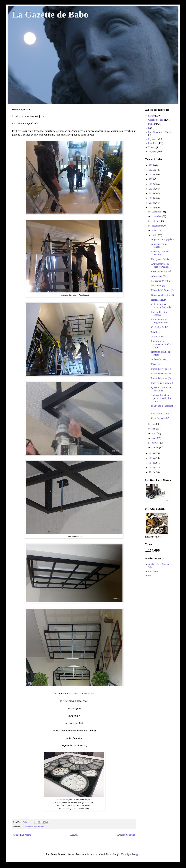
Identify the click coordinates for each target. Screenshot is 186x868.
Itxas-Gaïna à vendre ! (162, 383)
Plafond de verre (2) (161, 378)
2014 (152, 463)
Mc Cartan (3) (158, 286)
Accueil (74, 835)
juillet (155, 235)
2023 (152, 179)
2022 (152, 184)
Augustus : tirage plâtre (163, 239)
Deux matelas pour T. (162, 413)
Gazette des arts (30, 827)
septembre (157, 226)
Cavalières (156, 332)
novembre (157, 216)
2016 (152, 453)
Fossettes (156, 364)
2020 (152, 193)
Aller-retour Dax (159, 276)
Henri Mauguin (159, 300)
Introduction (154, 571)
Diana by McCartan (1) (162, 295)
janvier (155, 448)
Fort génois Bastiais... (162, 259)
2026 (152, 165)
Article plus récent (22, 835)
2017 (152, 208)
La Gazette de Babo (50, 14)
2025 (152, 170)
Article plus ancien (126, 835)
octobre (156, 221)
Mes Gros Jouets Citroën (160, 132)
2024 (152, 175)
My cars (152, 139)
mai (154, 429)
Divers (151, 116)
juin (154, 424)
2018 (152, 203)
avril (154, 433)
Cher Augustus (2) (160, 418)
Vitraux (41, 827)
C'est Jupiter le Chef (161, 271)
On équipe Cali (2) (160, 327)
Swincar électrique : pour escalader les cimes (161, 398)
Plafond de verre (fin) (162, 369)
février (155, 443)
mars (154, 438)
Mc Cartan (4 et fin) (161, 281)
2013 (152, 468)
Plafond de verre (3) (161, 374)
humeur (152, 124)
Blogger (136, 854)
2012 (152, 472)
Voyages (152, 151)
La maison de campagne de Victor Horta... (162, 344)
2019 (152, 198)
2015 (152, 458)
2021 (152, 189)
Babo (151, 575)
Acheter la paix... (160, 359)
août (154, 231)
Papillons (153, 143)
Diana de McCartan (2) (162, 290)
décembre (157, 212)
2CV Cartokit (158, 337)
